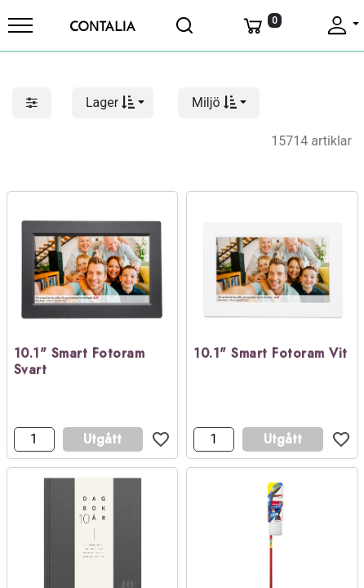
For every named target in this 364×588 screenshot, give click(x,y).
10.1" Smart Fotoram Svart (80, 363)
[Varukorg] (261, 25)
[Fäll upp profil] (342, 25)
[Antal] (34, 439)
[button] (113, 103)
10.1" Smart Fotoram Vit (271, 354)
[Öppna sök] (185, 25)
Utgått (102, 439)
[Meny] (20, 25)
